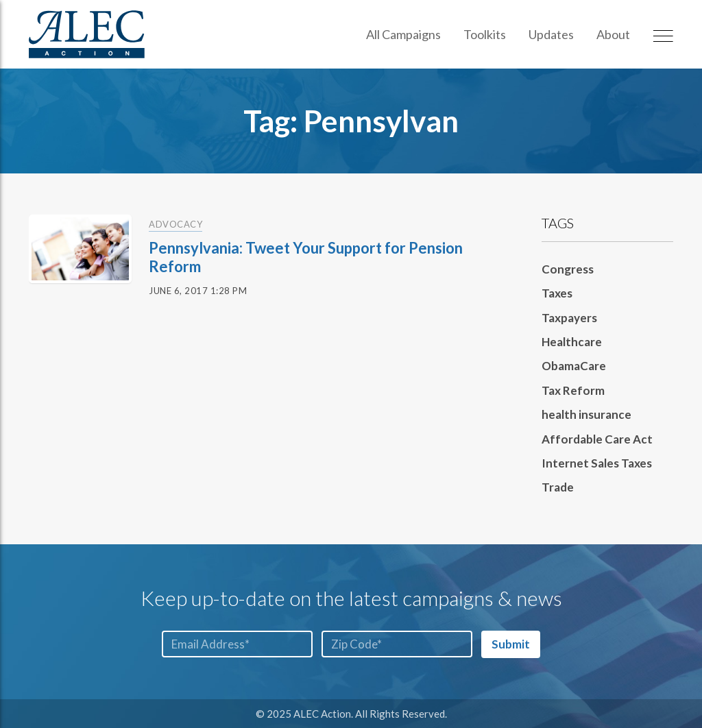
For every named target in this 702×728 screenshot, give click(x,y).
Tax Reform (573, 390)
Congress (568, 269)
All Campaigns (403, 34)
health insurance (586, 414)
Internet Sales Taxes (597, 463)
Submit (511, 644)
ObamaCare (574, 366)
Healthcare (572, 342)
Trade (558, 487)
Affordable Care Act (597, 439)
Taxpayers (569, 318)
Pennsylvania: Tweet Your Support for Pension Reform (306, 257)
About (613, 34)
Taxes (557, 293)
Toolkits (485, 34)
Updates (551, 34)
